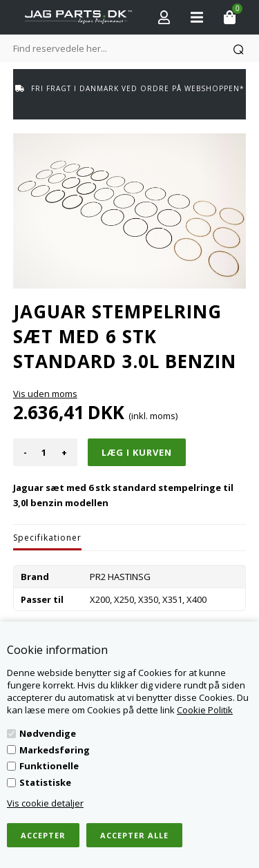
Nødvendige (48, 733)
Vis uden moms (45, 394)
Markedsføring (55, 750)
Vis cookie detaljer (45, 803)
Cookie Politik (205, 710)
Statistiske (45, 782)
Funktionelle (49, 766)
